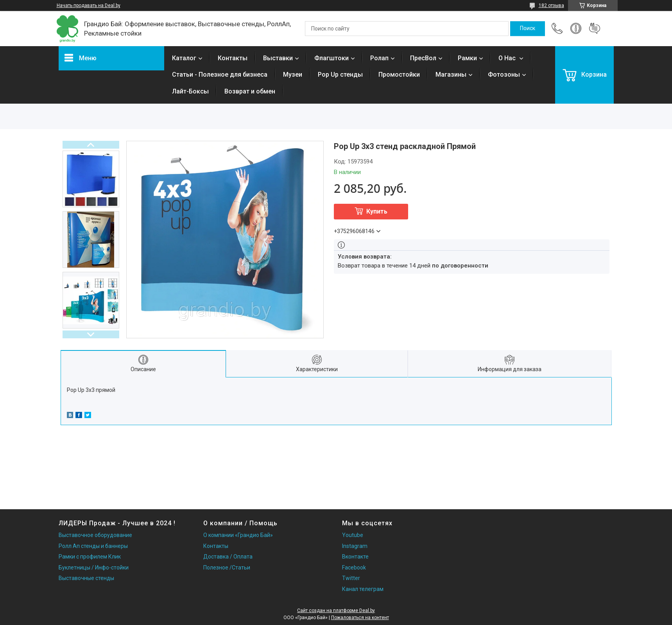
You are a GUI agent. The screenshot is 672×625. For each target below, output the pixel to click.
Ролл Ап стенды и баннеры (93, 546)
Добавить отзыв (595, 29)
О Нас (508, 58)
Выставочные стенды (86, 578)
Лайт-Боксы (190, 91)
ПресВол (423, 58)
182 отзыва (551, 5)
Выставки (278, 58)
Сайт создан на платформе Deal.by (336, 611)
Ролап (379, 58)
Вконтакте (355, 557)
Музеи (293, 75)
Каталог (184, 58)
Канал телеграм (363, 589)
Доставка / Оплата (228, 557)
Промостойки (399, 75)
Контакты (233, 58)
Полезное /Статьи (227, 568)
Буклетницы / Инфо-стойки (94, 568)
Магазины (451, 75)
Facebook (354, 568)
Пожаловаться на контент (360, 618)
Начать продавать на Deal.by (89, 5)
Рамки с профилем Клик (90, 557)
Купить (377, 211)
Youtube (353, 535)
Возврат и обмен (250, 91)
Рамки (467, 58)
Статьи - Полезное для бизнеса (220, 75)
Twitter (351, 578)
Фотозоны (504, 75)
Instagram (355, 546)
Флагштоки (332, 58)
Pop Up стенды (340, 75)
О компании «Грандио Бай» (238, 535)
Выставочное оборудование (95, 535)
